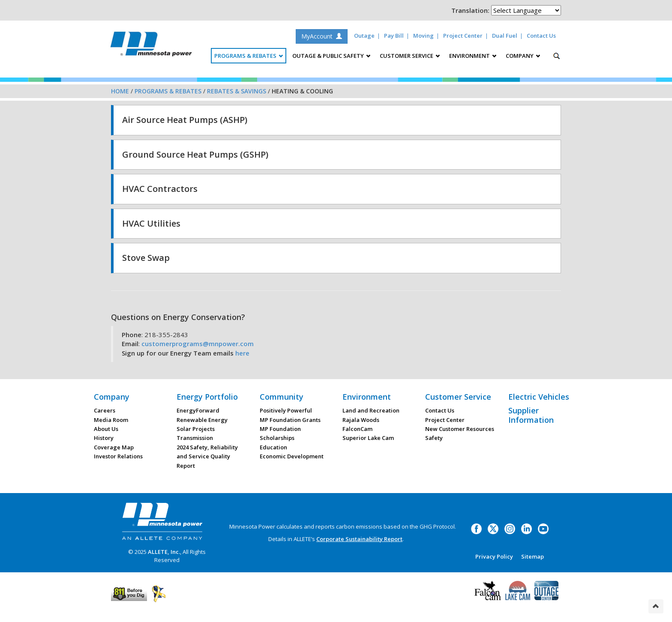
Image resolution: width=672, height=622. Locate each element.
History (104, 438)
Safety (434, 438)
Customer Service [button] (410, 56)
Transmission (195, 438)
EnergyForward (198, 410)
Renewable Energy (202, 420)
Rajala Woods (361, 420)
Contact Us (541, 36)
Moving (423, 36)
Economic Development (292, 456)
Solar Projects (196, 429)
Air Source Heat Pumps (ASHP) (185, 120)
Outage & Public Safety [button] (331, 56)
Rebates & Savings (237, 91)
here (242, 353)
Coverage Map (114, 447)
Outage (364, 36)
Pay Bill (394, 36)
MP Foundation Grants (290, 420)
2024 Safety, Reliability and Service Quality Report (207, 456)
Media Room (111, 420)
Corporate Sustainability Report (359, 539)
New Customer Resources (460, 429)
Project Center (463, 36)
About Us (106, 429)
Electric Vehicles (539, 397)
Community (282, 397)
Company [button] (523, 56)
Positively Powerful (286, 410)
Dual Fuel (505, 36)
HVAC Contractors (160, 189)
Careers (105, 410)
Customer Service (458, 397)
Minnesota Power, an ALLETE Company (151, 46)
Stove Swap (146, 258)
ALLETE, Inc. (164, 552)
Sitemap (532, 556)
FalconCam (357, 429)
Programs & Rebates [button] (249, 56)
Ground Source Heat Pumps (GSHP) (195, 154)
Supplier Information (531, 415)
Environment (367, 397)
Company (112, 397)
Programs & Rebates (168, 91)
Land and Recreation (371, 410)
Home (120, 91)
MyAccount (322, 36)
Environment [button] (473, 56)
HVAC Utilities (151, 223)
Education (273, 447)
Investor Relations (118, 456)
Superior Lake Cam (368, 438)
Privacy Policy (494, 556)
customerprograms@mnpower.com (198, 344)
